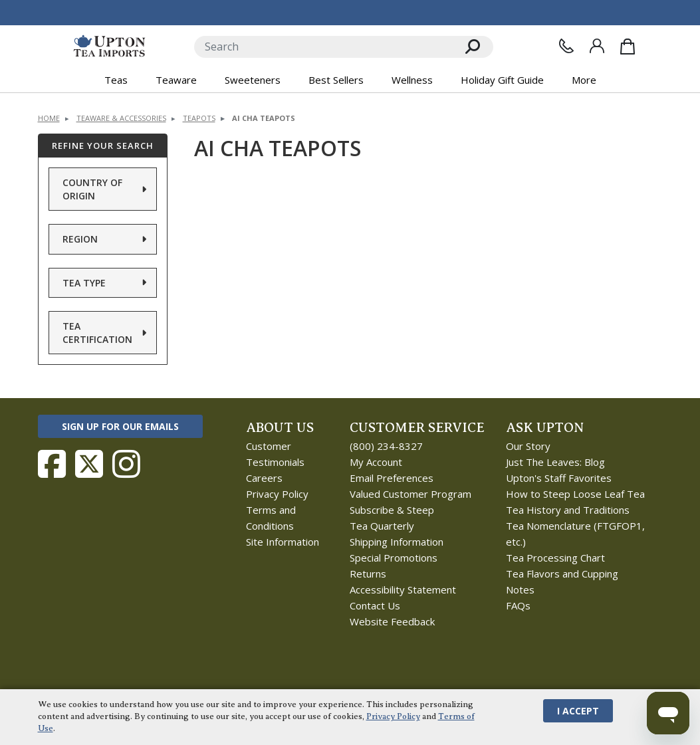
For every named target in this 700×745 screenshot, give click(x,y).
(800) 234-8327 (386, 446)
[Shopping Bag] (628, 47)
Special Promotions (394, 558)
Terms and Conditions (271, 518)
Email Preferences (392, 478)
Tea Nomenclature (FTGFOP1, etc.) (575, 534)
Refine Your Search (103, 146)
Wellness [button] (412, 80)
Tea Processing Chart (555, 558)
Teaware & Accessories (121, 118)
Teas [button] (116, 80)
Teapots (199, 118)
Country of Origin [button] (92, 189)
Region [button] (80, 239)
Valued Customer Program (410, 494)
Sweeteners (253, 80)
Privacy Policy (277, 494)
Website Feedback (392, 621)
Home (49, 118)
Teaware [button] (176, 80)
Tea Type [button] (84, 283)
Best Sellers (336, 80)
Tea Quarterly (382, 526)
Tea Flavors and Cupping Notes (562, 582)
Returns (368, 574)
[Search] (323, 47)
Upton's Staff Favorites (559, 478)
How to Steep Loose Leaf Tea (575, 494)
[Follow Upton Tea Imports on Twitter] (89, 464)
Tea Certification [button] (97, 333)
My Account (376, 462)
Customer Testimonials (275, 454)
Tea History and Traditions (568, 510)
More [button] (584, 80)
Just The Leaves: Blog (555, 462)
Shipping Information (397, 542)
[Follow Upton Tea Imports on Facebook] (52, 464)
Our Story (528, 446)
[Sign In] (597, 46)
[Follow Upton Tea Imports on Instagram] (126, 464)
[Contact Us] (566, 46)
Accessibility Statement (403, 589)
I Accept (578, 711)
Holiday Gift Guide (502, 80)
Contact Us (375, 605)
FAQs (518, 605)
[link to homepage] (109, 47)
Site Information (283, 542)
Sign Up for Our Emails (120, 426)
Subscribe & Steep (392, 510)
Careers (264, 478)
